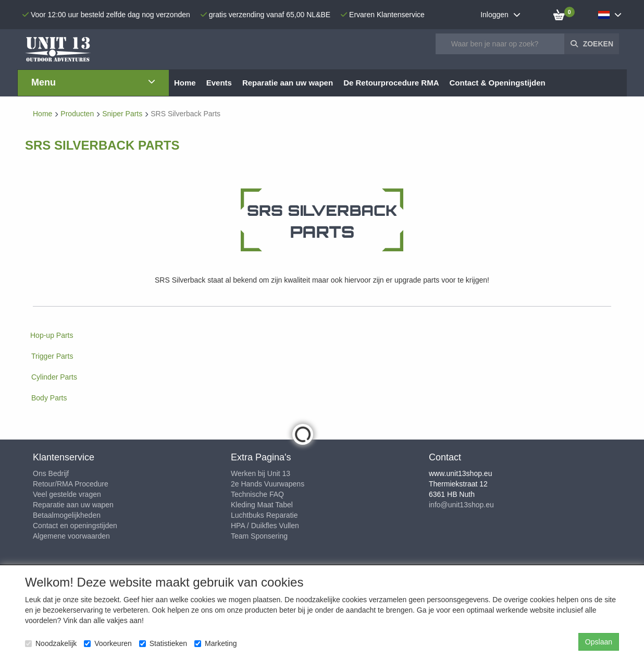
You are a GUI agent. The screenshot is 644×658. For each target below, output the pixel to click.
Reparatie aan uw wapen (73, 505)
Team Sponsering (259, 536)
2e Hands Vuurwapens (268, 484)
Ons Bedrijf (51, 473)
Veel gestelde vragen (67, 494)
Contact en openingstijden (75, 526)
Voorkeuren (108, 643)
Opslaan (599, 642)
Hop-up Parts (52, 335)
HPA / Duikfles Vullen (265, 526)
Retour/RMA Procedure (71, 484)
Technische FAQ (257, 494)
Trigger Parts (52, 356)
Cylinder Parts (54, 377)
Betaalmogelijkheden (67, 515)
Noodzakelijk (51, 643)
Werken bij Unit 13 (261, 473)
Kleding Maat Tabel (262, 505)
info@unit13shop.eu (461, 505)
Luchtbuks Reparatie (264, 515)
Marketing (215, 643)
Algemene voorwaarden (71, 536)
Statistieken (163, 643)
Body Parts (49, 398)
